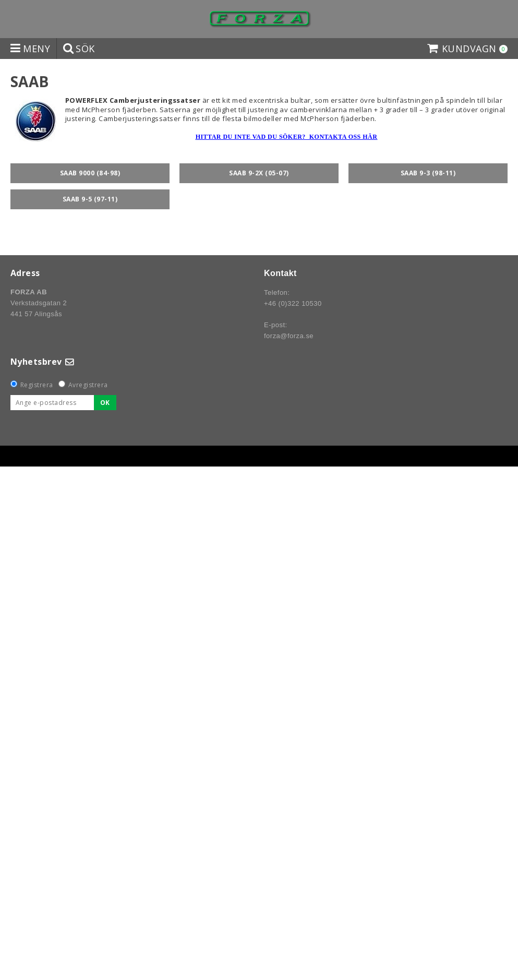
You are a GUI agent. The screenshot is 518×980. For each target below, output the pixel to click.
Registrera (37, 385)
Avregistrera (88, 385)
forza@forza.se (289, 336)
